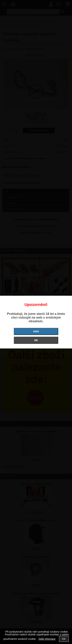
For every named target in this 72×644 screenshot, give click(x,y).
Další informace (47, 639)
